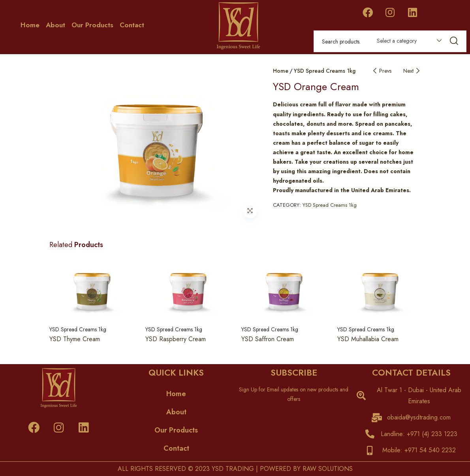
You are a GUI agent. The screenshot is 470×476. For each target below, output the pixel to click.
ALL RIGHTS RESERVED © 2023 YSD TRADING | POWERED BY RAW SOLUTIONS (235, 469)
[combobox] (405, 42)
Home (30, 25)
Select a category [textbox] (397, 41)
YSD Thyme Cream (75, 339)
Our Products (92, 25)
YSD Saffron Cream (268, 339)
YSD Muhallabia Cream (368, 339)
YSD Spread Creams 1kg (325, 71)
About (55, 25)
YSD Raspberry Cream (176, 339)
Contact (132, 25)
